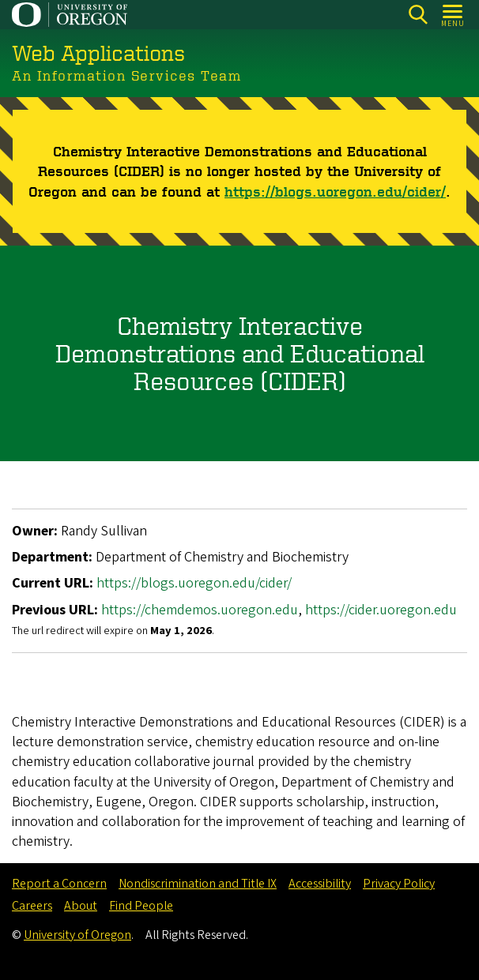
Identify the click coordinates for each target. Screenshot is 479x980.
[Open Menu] (453, 15)
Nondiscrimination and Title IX (198, 884)
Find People (141, 906)
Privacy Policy (399, 884)
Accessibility (320, 884)
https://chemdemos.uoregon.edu (200, 610)
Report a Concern (59, 884)
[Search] (418, 15)
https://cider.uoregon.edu (381, 610)
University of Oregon (77, 935)
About (81, 906)
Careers (32, 906)
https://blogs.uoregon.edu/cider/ (335, 190)
